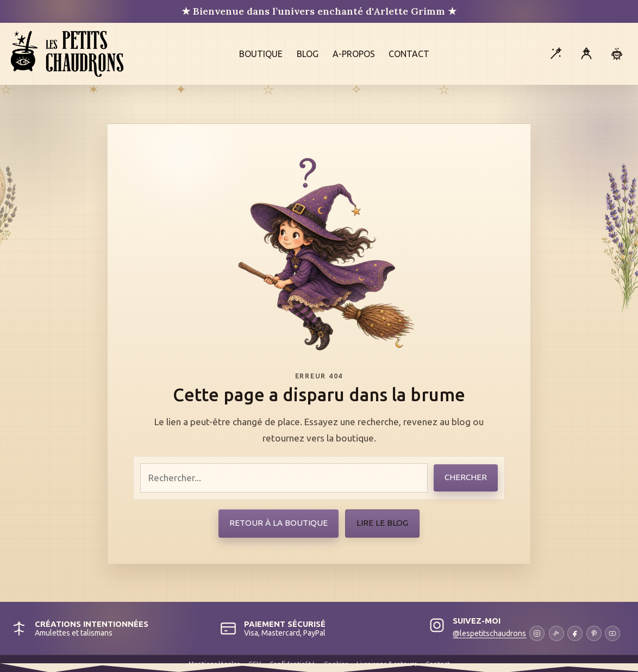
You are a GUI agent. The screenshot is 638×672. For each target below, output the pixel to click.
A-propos (354, 54)
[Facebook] (575, 633)
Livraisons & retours (387, 664)
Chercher (466, 477)
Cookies (336, 664)
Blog (308, 54)
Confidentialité (292, 664)
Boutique (261, 54)
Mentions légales (214, 664)
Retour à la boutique (279, 523)
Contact (409, 54)
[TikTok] (556, 633)
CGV (255, 664)
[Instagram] (499, 633)
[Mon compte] (586, 54)
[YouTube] (612, 633)
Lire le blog (382, 523)
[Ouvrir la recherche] (555, 54)
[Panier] (617, 54)
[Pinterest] (594, 633)
